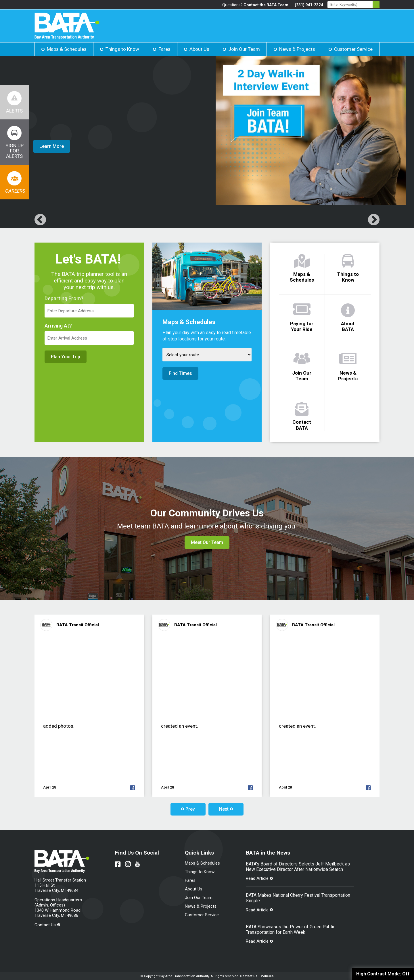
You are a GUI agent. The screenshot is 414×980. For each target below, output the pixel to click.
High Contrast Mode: (383, 974)
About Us (199, 49)
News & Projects (297, 49)
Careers (15, 191)
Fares (164, 49)
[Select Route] (207, 355)
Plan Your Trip (66, 357)
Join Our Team (244, 49)
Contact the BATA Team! (267, 5)
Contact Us (45, 925)
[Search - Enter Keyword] (353, 5)
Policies (267, 976)
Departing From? (64, 299)
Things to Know (122, 49)
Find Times (180, 373)
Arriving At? (58, 326)
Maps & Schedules (67, 49)
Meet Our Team (207, 542)
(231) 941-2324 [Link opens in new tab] (309, 5)
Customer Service (353, 49)
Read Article (257, 878)
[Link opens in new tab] (14, 142)
